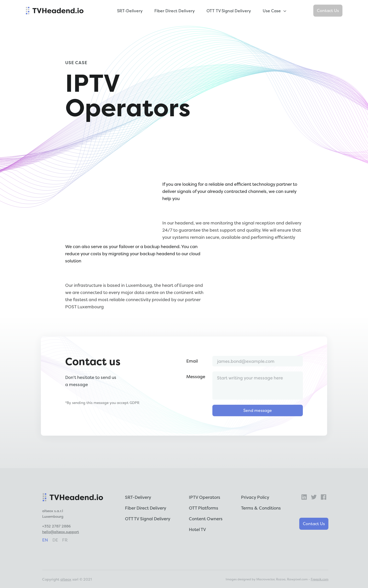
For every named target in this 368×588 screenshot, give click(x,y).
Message (196, 389)
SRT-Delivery (130, 11)
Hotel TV (197, 529)
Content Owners (206, 519)
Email (192, 373)
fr (65, 540)
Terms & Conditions (261, 508)
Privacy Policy (255, 497)
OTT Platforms (204, 508)
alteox (66, 579)
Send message (258, 423)
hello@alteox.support (61, 532)
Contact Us (328, 10)
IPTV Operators (205, 497)
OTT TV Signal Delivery (229, 11)
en (45, 540)
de (55, 540)
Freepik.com (320, 579)
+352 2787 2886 (56, 526)
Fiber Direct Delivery (175, 11)
